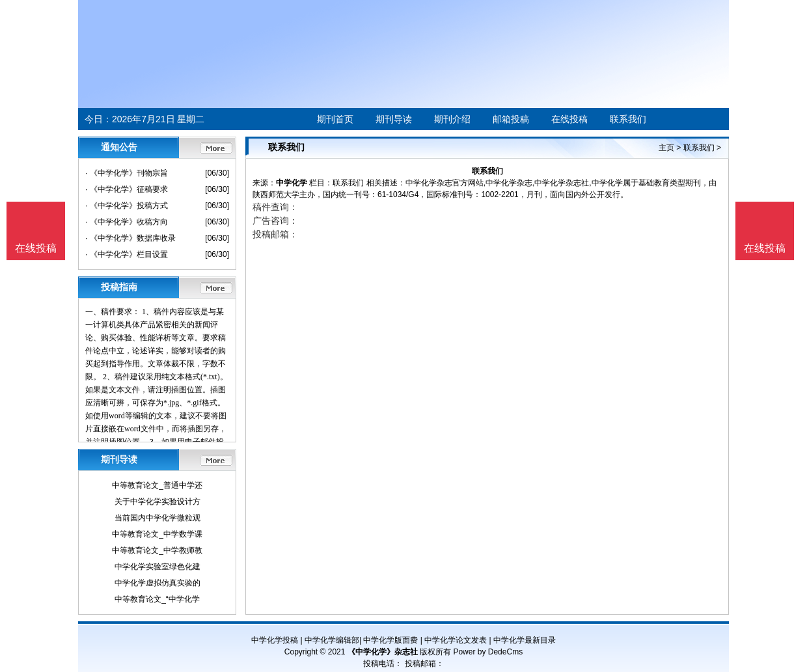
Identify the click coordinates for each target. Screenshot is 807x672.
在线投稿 (569, 119)
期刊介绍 (452, 119)
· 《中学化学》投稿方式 (127, 206)
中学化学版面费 (390, 640)
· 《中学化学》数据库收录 (130, 238)
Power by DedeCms (488, 652)
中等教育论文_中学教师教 (157, 550)
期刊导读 (394, 119)
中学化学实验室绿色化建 (157, 567)
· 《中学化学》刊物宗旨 (127, 173)
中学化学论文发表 (456, 640)
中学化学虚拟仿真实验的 (157, 583)
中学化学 (292, 183)
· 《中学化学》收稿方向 (127, 222)
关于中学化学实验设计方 (157, 502)
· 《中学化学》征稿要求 (127, 189)
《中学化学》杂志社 (383, 652)
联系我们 (628, 119)
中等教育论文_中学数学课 (157, 534)
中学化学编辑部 (332, 640)
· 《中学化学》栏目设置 (127, 254)
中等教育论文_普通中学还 (157, 485)
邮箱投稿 (511, 119)
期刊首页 (335, 119)
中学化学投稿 (275, 640)
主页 (666, 148)
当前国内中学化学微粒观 (157, 518)
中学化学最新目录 (525, 640)
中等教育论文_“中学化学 (157, 599)
